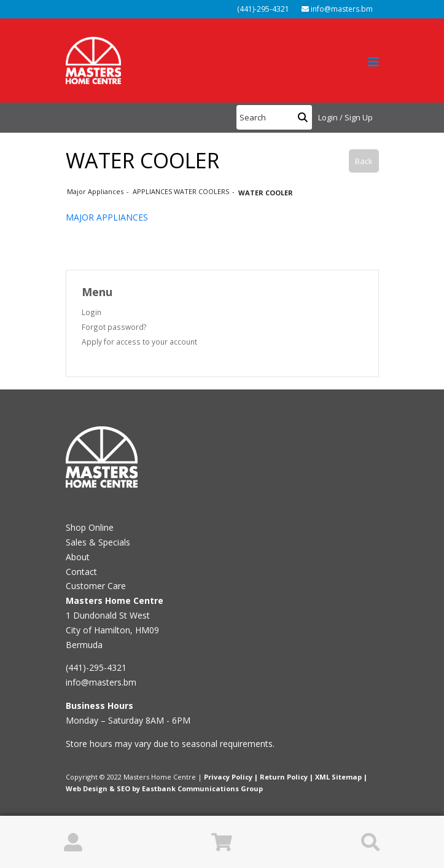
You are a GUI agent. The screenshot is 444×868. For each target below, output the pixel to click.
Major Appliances (96, 191)
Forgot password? (114, 327)
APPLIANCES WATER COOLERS (182, 191)
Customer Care (96, 586)
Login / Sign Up (345, 117)
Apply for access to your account (139, 342)
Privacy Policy (228, 777)
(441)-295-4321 (262, 9)
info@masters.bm (337, 9)
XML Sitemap (338, 777)
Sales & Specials (98, 542)
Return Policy (284, 777)
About (78, 557)
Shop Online (90, 527)
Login (92, 312)
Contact (81, 572)
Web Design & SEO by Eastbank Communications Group (164, 788)
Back (364, 161)
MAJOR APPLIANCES (107, 217)
